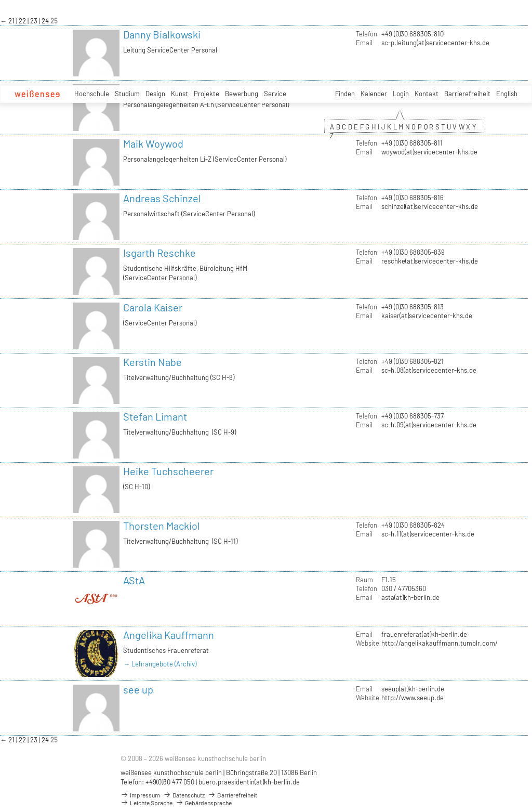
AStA (134, 580)
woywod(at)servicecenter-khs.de (429, 152)
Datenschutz (184, 795)
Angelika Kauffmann (169, 635)
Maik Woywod (153, 143)
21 (12, 21)
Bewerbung (242, 94)
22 (23, 21)
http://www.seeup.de (413, 698)
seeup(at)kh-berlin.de (413, 689)
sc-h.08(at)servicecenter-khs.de (429, 370)
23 (35, 21)
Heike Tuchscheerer (168, 471)
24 (46, 21)
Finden (345, 94)
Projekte (207, 94)
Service (275, 94)
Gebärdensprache (204, 803)
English (507, 94)
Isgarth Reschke (159, 253)
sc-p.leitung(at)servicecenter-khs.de (435, 43)
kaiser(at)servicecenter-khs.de (427, 316)
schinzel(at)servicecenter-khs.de (430, 206)
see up (138, 689)
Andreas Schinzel (162, 198)
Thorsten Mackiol (162, 526)
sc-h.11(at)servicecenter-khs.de (428, 534)
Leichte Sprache (147, 803)
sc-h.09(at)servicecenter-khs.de (429, 425)
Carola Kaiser (153, 307)
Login (401, 94)
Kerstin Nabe (152, 362)
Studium (127, 94)
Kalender (374, 94)
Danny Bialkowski (162, 34)
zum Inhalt (0, 0)
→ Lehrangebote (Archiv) (160, 664)
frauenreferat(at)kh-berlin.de (424, 634)
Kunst (179, 94)
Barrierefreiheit (467, 94)
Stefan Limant (155, 416)
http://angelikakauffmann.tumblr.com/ (440, 643)
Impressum (140, 795)
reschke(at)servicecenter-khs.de (430, 261)
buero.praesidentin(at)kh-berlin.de (249, 782)
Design (155, 94)
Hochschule (92, 94)
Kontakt (427, 94)
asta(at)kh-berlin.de (410, 597)
